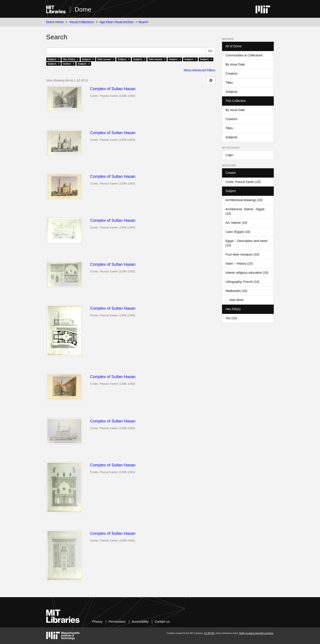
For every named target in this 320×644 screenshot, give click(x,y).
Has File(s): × (71, 59)
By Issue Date (235, 64)
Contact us (162, 622)
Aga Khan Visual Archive (117, 22)
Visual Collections (82, 22)
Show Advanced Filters (199, 70)
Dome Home (55, 22)
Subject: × (53, 59)
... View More (235, 300)
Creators (232, 73)
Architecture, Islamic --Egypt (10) (245, 211)
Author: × (69, 64)
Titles (229, 83)
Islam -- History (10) (239, 264)
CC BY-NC (209, 633)
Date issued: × (106, 59)
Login (229, 155)
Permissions (117, 622)
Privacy (97, 622)
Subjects (232, 92)
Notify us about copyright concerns (256, 633)
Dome (83, 9)
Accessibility (140, 622)
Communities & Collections (244, 55)
